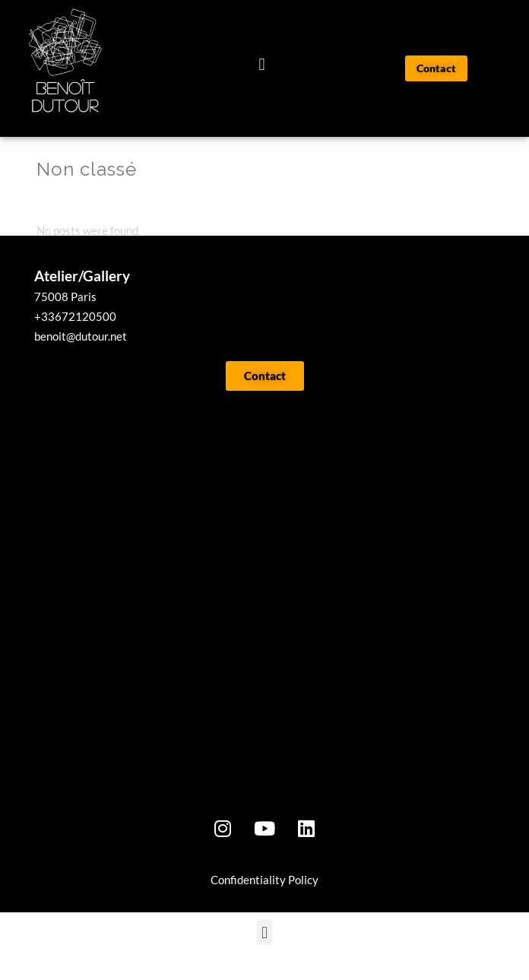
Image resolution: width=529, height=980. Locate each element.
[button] (262, 65)
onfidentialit (249, 899)
